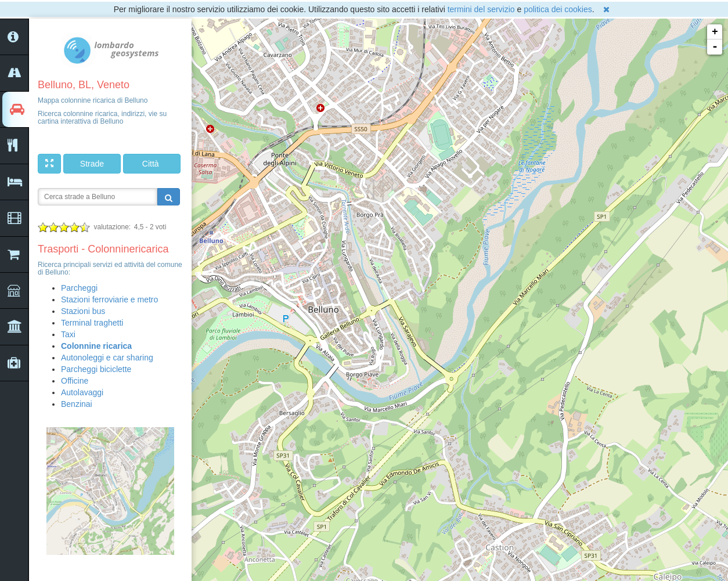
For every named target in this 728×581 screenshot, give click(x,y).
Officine (75, 381)
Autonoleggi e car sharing (107, 358)
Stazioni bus (83, 311)
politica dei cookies (558, 9)
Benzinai (77, 404)
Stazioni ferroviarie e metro (109, 299)
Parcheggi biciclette (96, 369)
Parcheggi (79, 288)
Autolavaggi (82, 392)
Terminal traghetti (92, 323)
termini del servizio (481, 9)
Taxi (68, 334)
